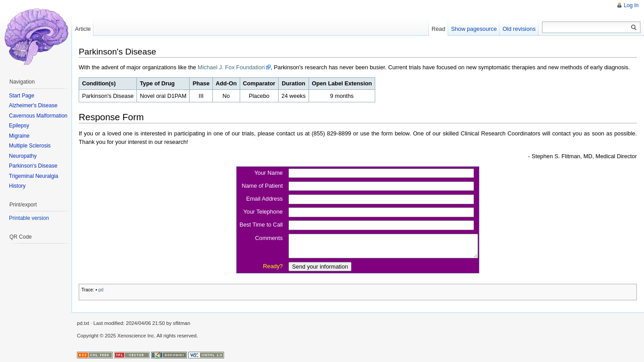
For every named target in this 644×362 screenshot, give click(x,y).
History (17, 186)
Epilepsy (19, 126)
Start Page (22, 96)
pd (101, 290)
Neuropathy (23, 156)
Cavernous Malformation (38, 116)
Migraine (19, 136)
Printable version (29, 218)
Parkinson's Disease (33, 166)
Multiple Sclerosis (30, 146)
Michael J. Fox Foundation (231, 67)
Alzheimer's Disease (33, 105)
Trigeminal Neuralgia (34, 176)
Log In (631, 5)
